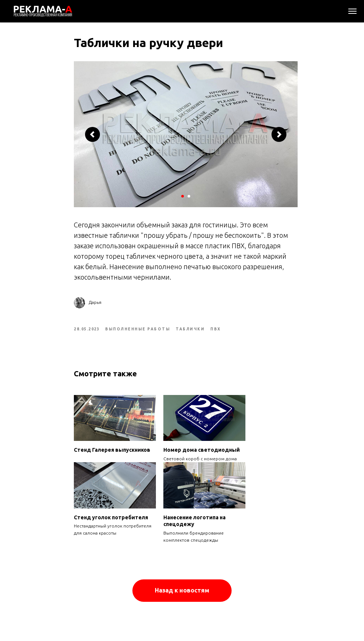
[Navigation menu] (352, 11)
